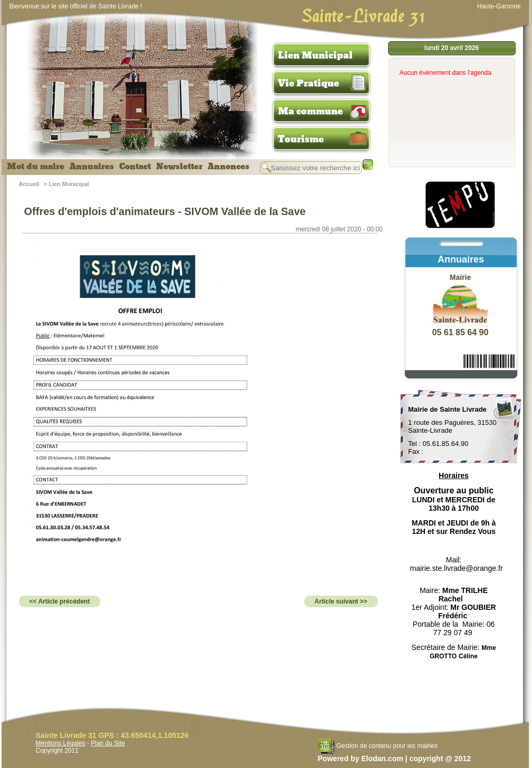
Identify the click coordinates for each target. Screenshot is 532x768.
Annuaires (92, 167)
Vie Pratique (308, 83)
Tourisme (301, 139)
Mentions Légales (61, 743)
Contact (135, 167)
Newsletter (179, 167)
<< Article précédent (60, 601)
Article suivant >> (341, 601)
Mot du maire (36, 167)
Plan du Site (108, 743)
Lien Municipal (315, 55)
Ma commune (310, 111)
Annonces (229, 167)
